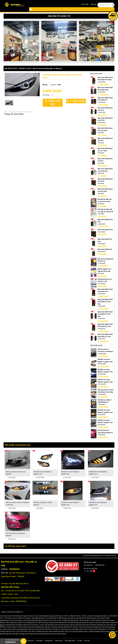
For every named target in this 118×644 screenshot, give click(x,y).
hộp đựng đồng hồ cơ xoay (41, 618)
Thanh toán (59, 641)
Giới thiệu (39, 641)
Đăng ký (93, 4)
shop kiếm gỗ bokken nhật (37, 620)
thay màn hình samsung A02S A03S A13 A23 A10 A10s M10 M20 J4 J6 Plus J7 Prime (36, 629)
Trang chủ (30, 641)
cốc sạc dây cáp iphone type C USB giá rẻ (82, 631)
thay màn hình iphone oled (91, 625)
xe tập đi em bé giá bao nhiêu (97, 616)
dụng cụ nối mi (23, 620)
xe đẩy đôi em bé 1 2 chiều (77, 616)
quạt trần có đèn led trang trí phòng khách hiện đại (47, 622)
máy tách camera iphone (58, 634)
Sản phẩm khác (70, 641)
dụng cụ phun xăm (11, 620)
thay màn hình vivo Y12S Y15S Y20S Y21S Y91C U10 (20, 631)
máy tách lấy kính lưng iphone (39, 634)
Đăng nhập (85, 4)
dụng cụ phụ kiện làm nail (79, 618)
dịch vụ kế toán (46, 625)
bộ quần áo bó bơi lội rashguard (32, 627)
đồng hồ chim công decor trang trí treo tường (15, 622)
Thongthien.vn (18, 612)
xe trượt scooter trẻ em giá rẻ (21, 618)
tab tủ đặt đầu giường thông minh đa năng (78, 622)
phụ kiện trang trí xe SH (60, 616)
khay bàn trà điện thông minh (60, 618)
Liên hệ (87, 641)
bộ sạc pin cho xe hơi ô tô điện (57, 620)
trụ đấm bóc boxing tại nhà (52, 627)
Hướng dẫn (49, 641)
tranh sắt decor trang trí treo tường (103, 620)
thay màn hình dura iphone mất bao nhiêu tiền (66, 625)
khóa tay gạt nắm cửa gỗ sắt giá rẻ (79, 620)
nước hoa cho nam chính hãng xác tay (39, 616)
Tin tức (80, 641)
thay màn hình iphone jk (108, 625)
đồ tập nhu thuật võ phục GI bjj (10, 627)
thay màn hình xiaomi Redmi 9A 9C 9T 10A (53, 631)
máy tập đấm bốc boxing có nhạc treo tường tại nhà (78, 627)
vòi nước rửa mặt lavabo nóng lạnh (104, 622)
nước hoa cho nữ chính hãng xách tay (13, 616)
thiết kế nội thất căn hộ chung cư (29, 625)
